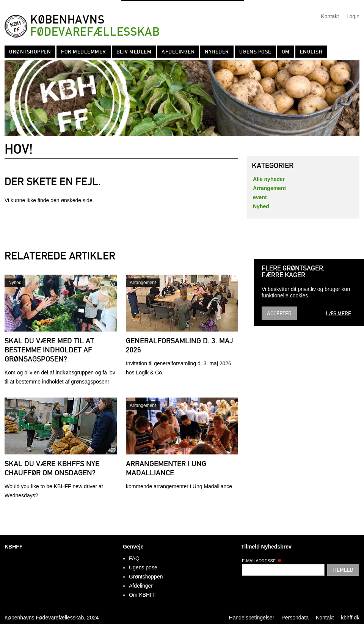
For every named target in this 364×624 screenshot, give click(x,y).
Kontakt (330, 16)
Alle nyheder (269, 179)
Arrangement (143, 283)
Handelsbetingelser (252, 618)
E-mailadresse (262, 561)
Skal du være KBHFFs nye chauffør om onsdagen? (52, 468)
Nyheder (217, 52)
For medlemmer (84, 52)
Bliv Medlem (134, 52)
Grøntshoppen (30, 52)
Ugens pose (255, 52)
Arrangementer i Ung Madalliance (166, 468)
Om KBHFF (143, 595)
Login (353, 16)
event (260, 197)
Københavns (95, 26)
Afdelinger (178, 52)
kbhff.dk (350, 618)
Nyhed (15, 283)
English (311, 52)
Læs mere (338, 313)
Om (286, 52)
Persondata (295, 618)
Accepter (279, 313)
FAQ (134, 558)
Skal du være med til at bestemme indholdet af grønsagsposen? (49, 350)
